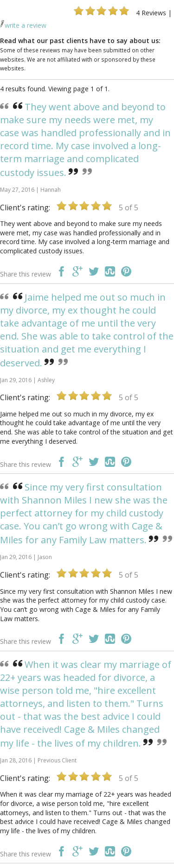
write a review (23, 25)
